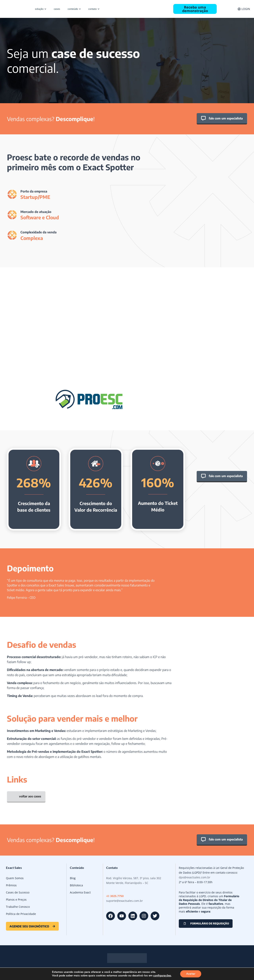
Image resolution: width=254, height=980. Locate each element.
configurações (162, 976)
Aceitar (191, 974)
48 (115, 896)
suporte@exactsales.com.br (125, 901)
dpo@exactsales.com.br (195, 877)
